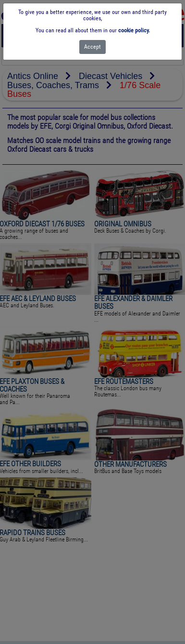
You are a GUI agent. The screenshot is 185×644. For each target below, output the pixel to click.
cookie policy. (134, 30)
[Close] (92, 47)
